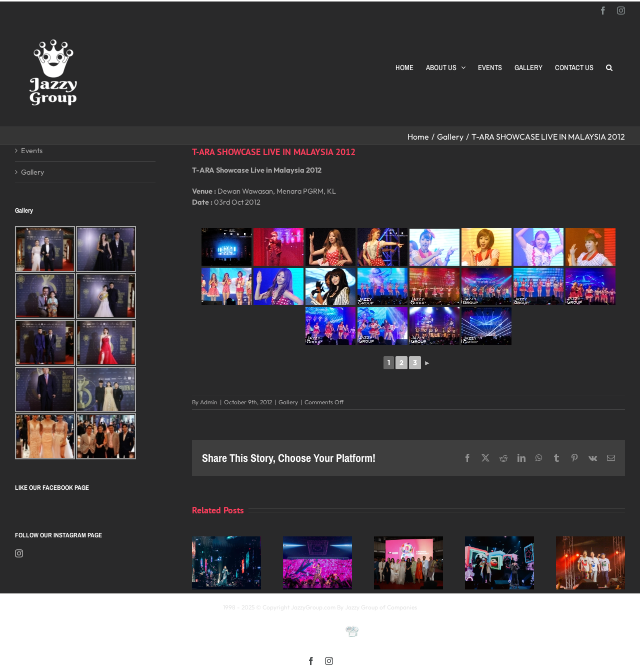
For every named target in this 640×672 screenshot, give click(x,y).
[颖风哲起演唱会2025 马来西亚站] (499, 541)
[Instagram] (19, 553)
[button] (609, 68)
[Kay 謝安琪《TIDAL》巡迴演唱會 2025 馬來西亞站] (226, 541)
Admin (209, 402)
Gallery (288, 402)
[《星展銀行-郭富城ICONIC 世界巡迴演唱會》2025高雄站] (317, 541)
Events (32, 150)
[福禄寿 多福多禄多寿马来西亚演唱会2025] (590, 541)
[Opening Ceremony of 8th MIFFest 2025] (408, 541)
